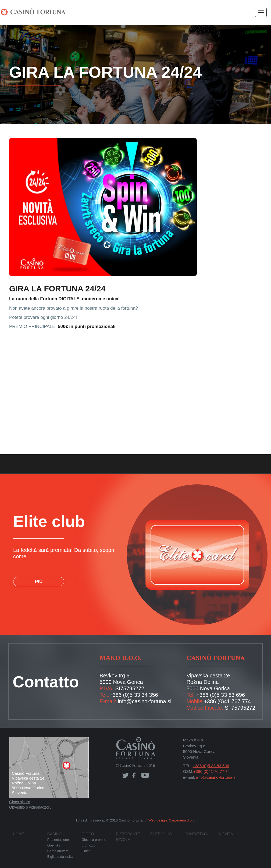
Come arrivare (58, 850)
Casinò (53, 834)
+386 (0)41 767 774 (224, 701)
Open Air (54, 845)
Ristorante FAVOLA (132, 834)
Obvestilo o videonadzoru (30, 807)
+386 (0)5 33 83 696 (217, 695)
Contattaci (194, 834)
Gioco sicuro (19, 802)
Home (18, 834)
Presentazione (57, 840)
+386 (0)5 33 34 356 (130, 695)
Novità (224, 834)
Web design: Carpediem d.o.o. (170, 820)
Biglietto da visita (60, 856)
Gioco (87, 834)
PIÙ (38, 575)
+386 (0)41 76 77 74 (210, 771)
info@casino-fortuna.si (142, 701)
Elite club (159, 834)
